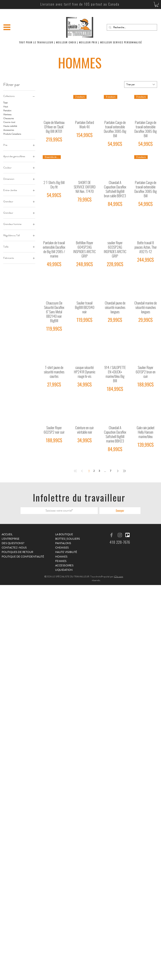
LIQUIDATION (64, 570)
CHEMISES (62, 548)
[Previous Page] (82, 471)
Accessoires (9, 130)
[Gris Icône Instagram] (120, 535)
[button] (157, 4)
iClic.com (118, 577)
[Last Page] (124, 471)
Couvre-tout (9, 122)
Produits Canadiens (12, 134)
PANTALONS (63, 543)
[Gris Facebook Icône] (111, 535)
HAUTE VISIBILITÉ (66, 552)
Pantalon (7, 110)
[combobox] (141, 84)
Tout (5, 103)
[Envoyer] (120, 511)
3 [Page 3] (99, 471)
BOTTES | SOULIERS (68, 539)
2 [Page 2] (94, 471)
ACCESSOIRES (64, 565)
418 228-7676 (120, 542)
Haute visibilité (10, 126)
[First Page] (75, 471)
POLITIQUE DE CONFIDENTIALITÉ (23, 557)
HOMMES (61, 557)
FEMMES (61, 561)
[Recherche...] (132, 27)
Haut (6, 106)
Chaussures (9, 118)
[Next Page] (118, 471)
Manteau (7, 114)
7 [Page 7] (111, 471)
